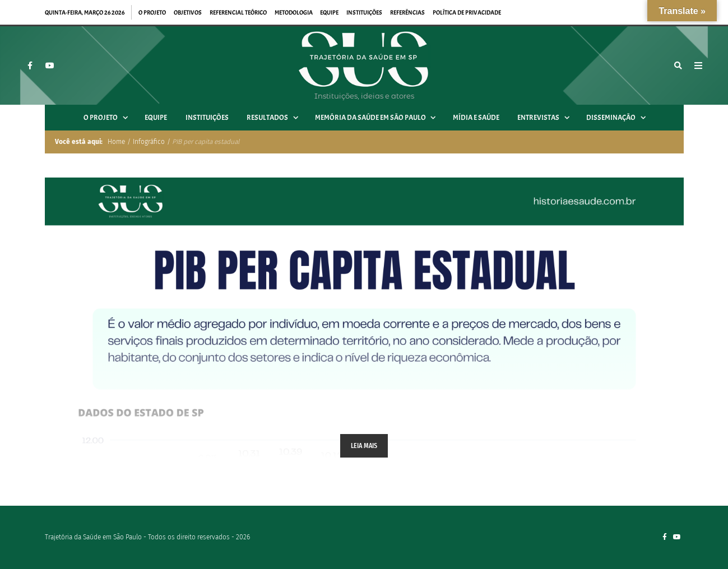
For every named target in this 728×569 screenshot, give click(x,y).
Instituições (364, 12)
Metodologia (294, 12)
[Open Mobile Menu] (698, 66)
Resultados (276, 118)
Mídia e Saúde (476, 118)
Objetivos (188, 12)
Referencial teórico (238, 12)
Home (115, 142)
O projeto (152, 12)
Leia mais (364, 446)
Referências (407, 12)
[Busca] (678, 66)
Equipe (329, 12)
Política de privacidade (467, 12)
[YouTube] (50, 66)
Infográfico (149, 142)
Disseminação (620, 118)
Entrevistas (547, 118)
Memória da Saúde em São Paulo (379, 118)
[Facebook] (30, 66)
